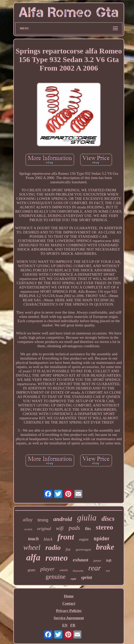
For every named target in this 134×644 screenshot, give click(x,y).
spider (101, 538)
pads (74, 528)
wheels (64, 570)
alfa (33, 558)
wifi (60, 528)
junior (97, 561)
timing (43, 520)
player (47, 569)
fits (88, 529)
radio (53, 547)
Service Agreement (69, 618)
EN (65, 625)
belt (108, 571)
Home (69, 596)
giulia (87, 518)
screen (28, 529)
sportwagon (83, 549)
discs (108, 519)
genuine (56, 577)
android (63, 519)
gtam (31, 570)
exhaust (80, 560)
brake (105, 547)
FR (73, 625)
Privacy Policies (69, 611)
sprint (87, 577)
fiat (68, 549)
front (66, 537)
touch (33, 539)
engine (84, 539)
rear (95, 568)
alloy (28, 520)
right (73, 579)
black (48, 539)
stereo (105, 527)
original (44, 529)
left (109, 560)
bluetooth (78, 571)
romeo (57, 558)
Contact (69, 603)
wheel (32, 547)
